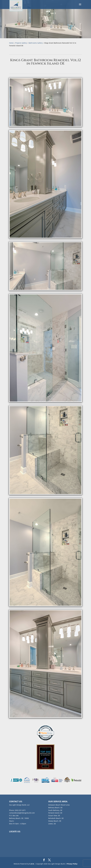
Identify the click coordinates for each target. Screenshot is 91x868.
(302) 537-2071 (20, 810)
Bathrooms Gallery (36, 43)
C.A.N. (32, 864)
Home (11, 43)
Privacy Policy (72, 864)
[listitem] (16, 780)
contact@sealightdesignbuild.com (22, 813)
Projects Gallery (21, 43)
